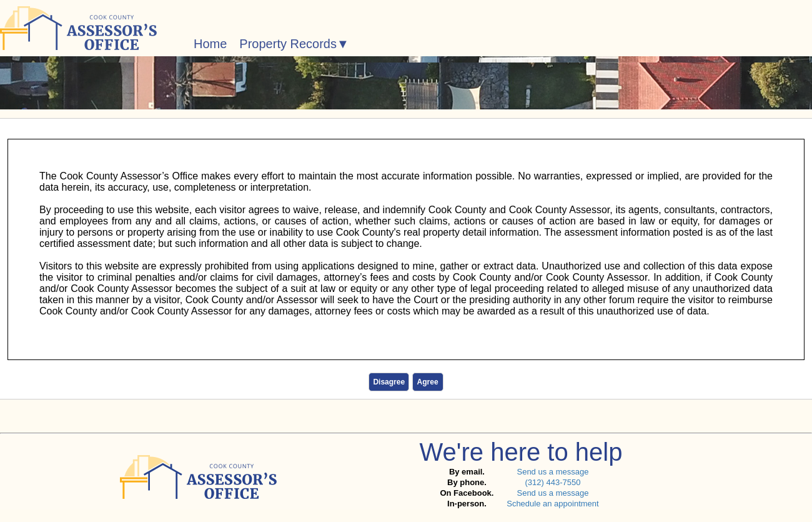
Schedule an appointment (552, 504)
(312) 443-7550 (552, 482)
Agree (428, 382)
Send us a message (552, 472)
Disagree (389, 382)
